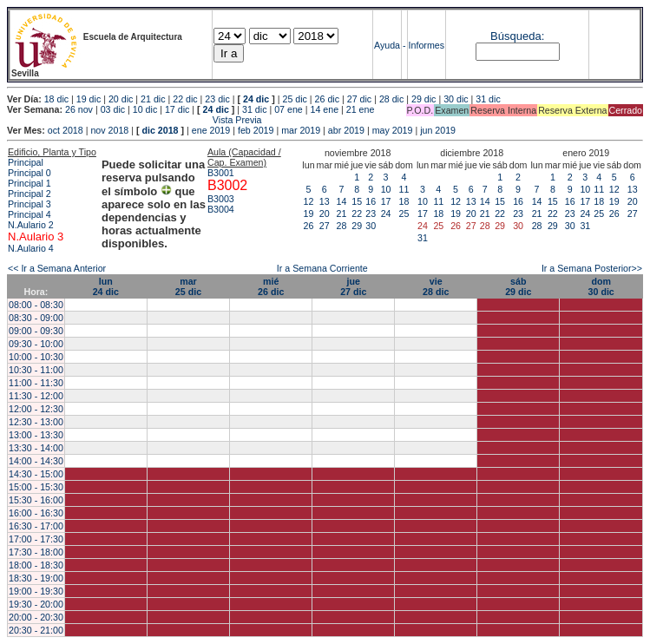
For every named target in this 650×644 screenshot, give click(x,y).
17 (386, 201)
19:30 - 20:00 (36, 604)
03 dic (113, 109)
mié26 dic (271, 286)
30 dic (456, 99)
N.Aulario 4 (31, 248)
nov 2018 (109, 130)
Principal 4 (30, 214)
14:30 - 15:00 (36, 474)
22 (357, 214)
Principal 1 (30, 183)
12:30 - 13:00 (36, 422)
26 (309, 226)
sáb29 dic (518, 286)
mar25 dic (188, 286)
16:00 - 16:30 (36, 513)
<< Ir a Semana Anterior (57, 268)
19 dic (89, 99)
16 (371, 201)
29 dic (423, 99)
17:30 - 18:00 (36, 552)
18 (404, 201)
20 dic (121, 99)
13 (325, 201)
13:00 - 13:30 (36, 435)
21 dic (153, 99)
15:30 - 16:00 (36, 500)
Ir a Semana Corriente (322, 268)
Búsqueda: (517, 36)
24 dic (256, 99)
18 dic (56, 99)
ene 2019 (211, 130)
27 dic (359, 99)
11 (404, 189)
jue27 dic (353, 286)
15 (357, 201)
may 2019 (393, 130)
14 (342, 201)
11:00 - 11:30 (36, 383)
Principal (26, 162)
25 (404, 214)
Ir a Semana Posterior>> (592, 268)
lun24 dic (106, 286)
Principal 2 (30, 194)
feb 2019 (256, 130)
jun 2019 (438, 130)
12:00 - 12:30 (36, 409)
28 (342, 226)
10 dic (145, 109)
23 (371, 214)
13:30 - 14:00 (36, 448)
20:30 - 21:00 (36, 630)
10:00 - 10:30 (36, 357)
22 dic (185, 99)
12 (309, 201)
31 (423, 238)
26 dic (327, 99)
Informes (427, 45)
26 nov (79, 109)
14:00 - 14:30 (36, 461)
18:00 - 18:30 (36, 565)
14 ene (324, 109)
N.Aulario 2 (31, 225)
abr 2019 (346, 130)
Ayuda (387, 45)
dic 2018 (160, 130)
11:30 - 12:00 (36, 396)
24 (386, 214)
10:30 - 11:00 (36, 370)
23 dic (217, 99)
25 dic (294, 99)
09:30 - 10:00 (36, 344)
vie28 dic (436, 286)
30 (371, 226)
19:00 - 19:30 (36, 591)
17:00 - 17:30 (36, 539)
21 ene (361, 109)
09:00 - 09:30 (36, 331)
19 (309, 214)
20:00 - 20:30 (36, 617)
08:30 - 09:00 (36, 318)
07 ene (289, 109)
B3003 (221, 199)
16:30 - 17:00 (36, 526)
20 (325, 214)
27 (325, 226)
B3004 (221, 209)
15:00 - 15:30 (36, 487)
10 (386, 189)
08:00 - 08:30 (36, 305)
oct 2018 (66, 130)
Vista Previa (135, 120)
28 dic (391, 99)
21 (342, 214)
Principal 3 (30, 204)
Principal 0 (30, 173)
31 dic (488, 99)
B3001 (221, 173)
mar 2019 (301, 130)
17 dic (177, 109)
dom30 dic (601, 286)
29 (357, 226)
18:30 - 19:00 (36, 578)
